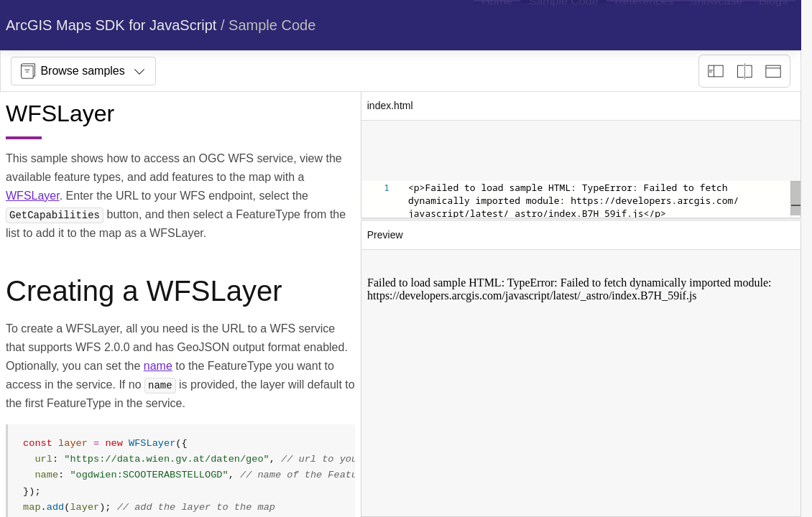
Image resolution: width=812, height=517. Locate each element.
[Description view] (716, 71)
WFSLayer (33, 196)
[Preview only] (773, 71)
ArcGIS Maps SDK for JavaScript (111, 25)
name (158, 366)
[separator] (581, 220)
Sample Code (272, 25)
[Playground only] (744, 71)
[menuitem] (497, 25)
